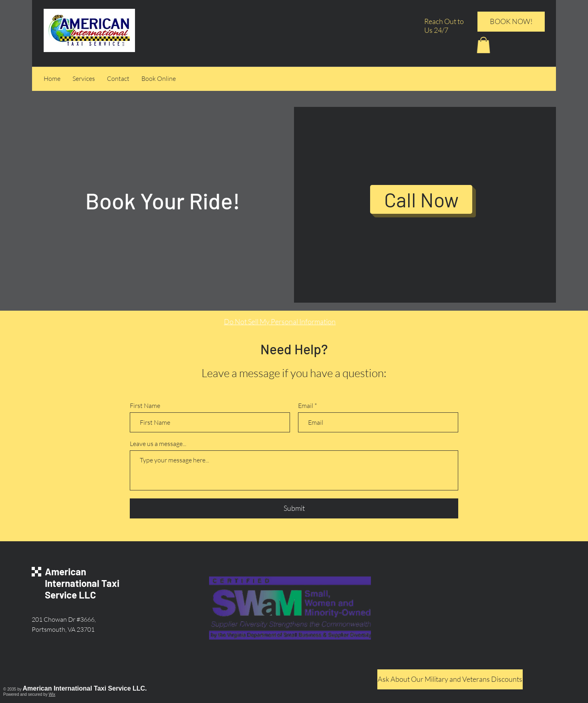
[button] (483, 45)
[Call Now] (421, 199)
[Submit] (294, 508)
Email (306, 406)
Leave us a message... (158, 444)
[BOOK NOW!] (511, 22)
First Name (145, 406)
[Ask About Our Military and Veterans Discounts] (450, 679)
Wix (52, 694)
